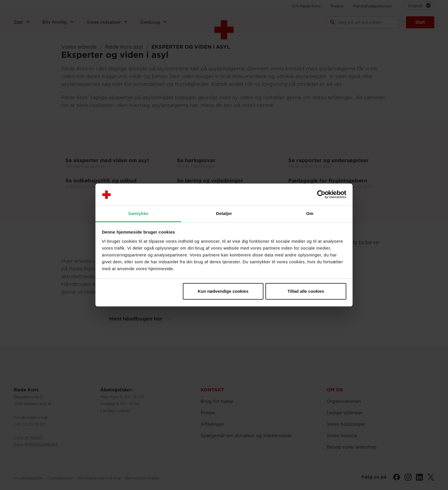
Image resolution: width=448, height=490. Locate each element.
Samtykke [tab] (138, 213)
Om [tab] (310, 213)
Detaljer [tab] (224, 213)
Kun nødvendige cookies (223, 291)
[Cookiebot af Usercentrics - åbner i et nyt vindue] (321, 195)
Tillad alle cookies (306, 291)
